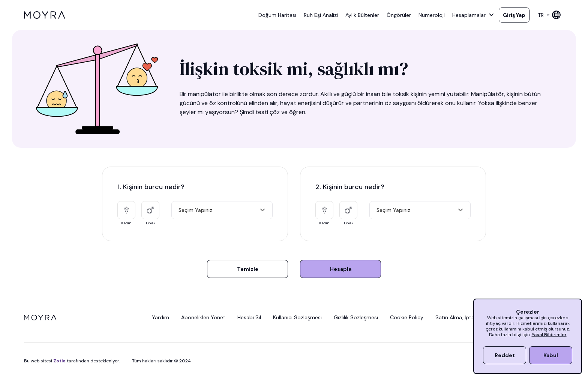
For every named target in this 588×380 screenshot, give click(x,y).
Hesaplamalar (474, 15)
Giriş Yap (514, 15)
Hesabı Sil (249, 317)
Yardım (160, 317)
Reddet (505, 355)
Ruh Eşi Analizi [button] (321, 15)
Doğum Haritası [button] (277, 15)
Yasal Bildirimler (549, 335)
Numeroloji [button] (432, 15)
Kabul (551, 355)
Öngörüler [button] (399, 15)
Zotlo (59, 361)
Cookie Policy (407, 317)
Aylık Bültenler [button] (362, 15)
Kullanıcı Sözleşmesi (297, 317)
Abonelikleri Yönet (203, 317)
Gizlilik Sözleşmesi (356, 317)
